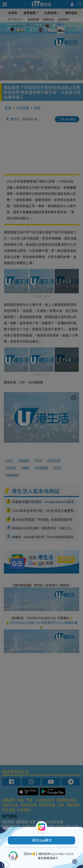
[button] (41, 840)
